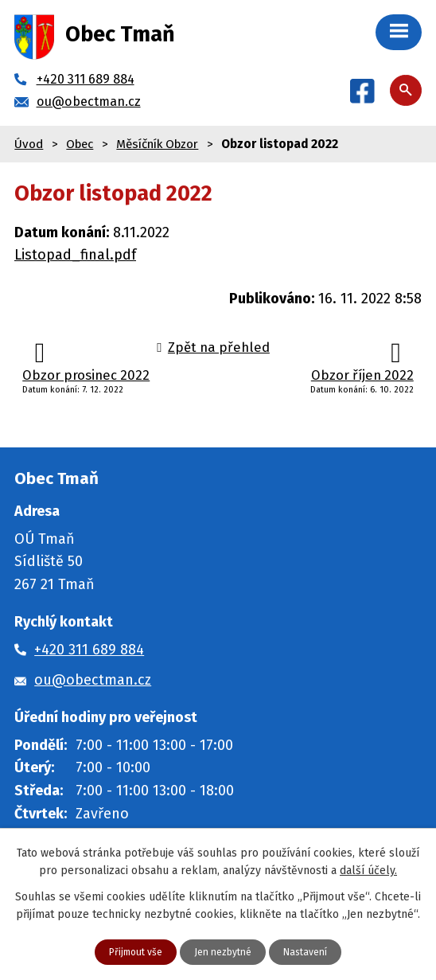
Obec (82, 144)
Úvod (29, 144)
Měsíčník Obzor (162, 144)
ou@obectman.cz (90, 680)
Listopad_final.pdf (70, 255)
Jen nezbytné (224, 951)
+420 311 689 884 (92, 650)
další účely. (354, 869)
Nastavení (314, 951)
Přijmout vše (128, 951)
